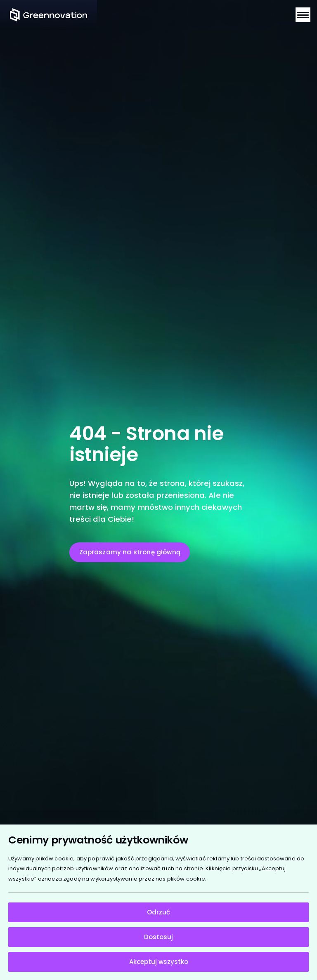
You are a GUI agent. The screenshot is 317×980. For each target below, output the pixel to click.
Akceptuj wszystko (159, 962)
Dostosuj (158, 937)
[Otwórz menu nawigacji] (303, 15)
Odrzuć (158, 912)
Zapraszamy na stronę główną (130, 552)
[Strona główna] (48, 15)
